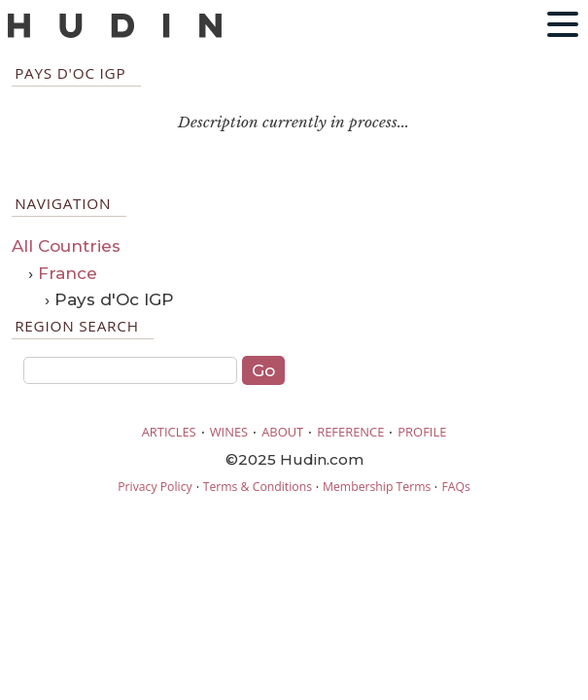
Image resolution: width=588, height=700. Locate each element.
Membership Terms (377, 487)
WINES (229, 432)
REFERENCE (350, 432)
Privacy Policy (155, 487)
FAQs (455, 487)
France (68, 273)
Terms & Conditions (258, 487)
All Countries (66, 246)
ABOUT (282, 432)
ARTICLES (169, 432)
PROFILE (422, 432)
